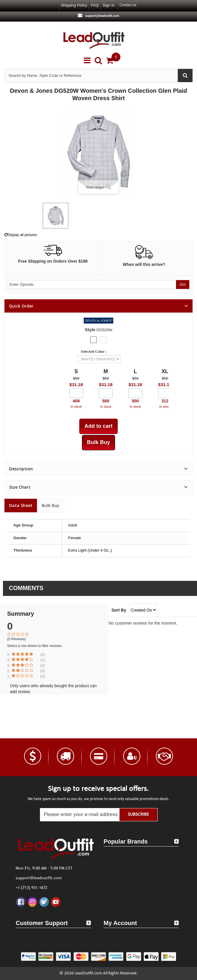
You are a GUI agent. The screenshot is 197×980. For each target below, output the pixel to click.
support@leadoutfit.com (102, 16)
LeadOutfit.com (88, 973)
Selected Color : (95, 351)
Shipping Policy (74, 5)
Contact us (128, 5)
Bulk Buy (51, 505)
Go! (183, 284)
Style (90, 330)
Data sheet (21, 505)
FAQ (95, 5)
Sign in (109, 5)
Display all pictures (21, 235)
